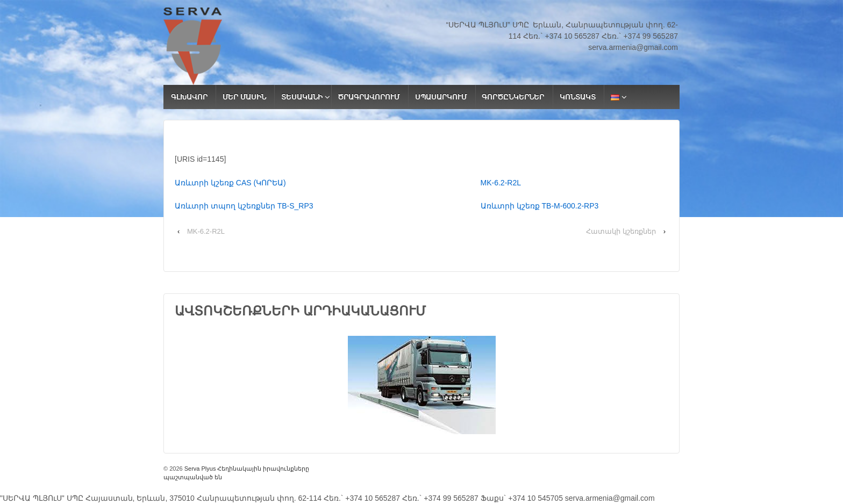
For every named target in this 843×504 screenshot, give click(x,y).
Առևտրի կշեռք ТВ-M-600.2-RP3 (540, 206)
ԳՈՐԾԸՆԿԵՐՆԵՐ (513, 97)
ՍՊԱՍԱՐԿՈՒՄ (441, 97)
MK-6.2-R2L (501, 183)
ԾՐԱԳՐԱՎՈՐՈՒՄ (369, 97)
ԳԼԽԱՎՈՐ (189, 97)
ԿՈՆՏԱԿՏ (578, 97)
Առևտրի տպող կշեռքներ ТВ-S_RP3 (328, 206)
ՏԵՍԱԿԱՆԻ (302, 97)
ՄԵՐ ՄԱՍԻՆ (244, 97)
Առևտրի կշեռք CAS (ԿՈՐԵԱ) (328, 183)
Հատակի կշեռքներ (621, 231)
